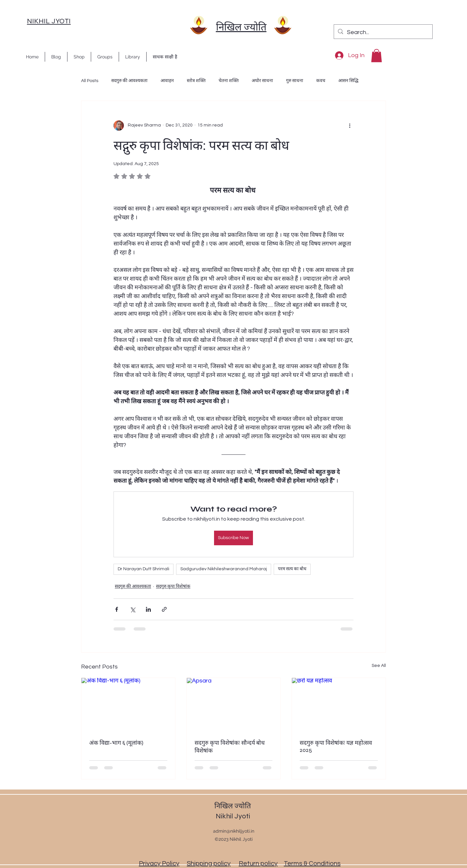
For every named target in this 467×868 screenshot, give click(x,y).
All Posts (90, 81)
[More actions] (350, 126)
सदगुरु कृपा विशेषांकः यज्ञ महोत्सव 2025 (336, 746)
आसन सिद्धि (348, 81)
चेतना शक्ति (229, 81)
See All (379, 666)
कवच (321, 81)
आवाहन (167, 81)
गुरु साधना (295, 81)
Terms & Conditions (312, 863)
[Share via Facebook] (117, 609)
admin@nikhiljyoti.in (234, 831)
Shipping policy (209, 863)
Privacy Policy (159, 863)
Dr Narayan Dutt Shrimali (144, 569)
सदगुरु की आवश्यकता (129, 81)
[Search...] (383, 32)
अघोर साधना (262, 81)
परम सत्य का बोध (292, 569)
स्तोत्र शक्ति (196, 81)
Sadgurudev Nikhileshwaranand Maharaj (224, 569)
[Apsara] (234, 704)
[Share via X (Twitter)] (132, 609)
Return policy (258, 863)
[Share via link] (164, 609)
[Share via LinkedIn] (148, 609)
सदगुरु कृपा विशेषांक (173, 586)
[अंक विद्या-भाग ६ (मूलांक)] (128, 704)
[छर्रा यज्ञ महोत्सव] (339, 704)
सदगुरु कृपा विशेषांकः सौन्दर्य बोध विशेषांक (230, 747)
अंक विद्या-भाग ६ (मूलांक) (116, 743)
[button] (377, 56)
